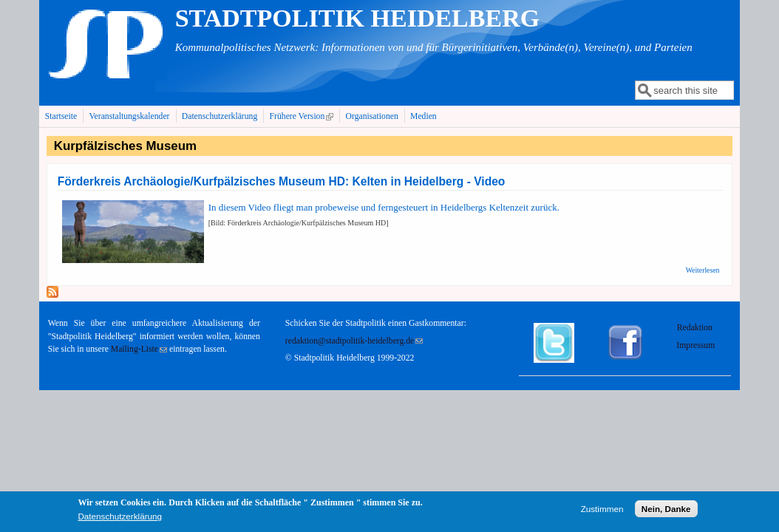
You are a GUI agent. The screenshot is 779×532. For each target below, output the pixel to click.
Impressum (695, 345)
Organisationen (372, 116)
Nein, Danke (666, 511)
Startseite (61, 116)
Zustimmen (602, 511)
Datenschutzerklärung (220, 116)
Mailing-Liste (139, 349)
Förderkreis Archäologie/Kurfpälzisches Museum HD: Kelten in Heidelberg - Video (282, 181)
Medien (423, 116)
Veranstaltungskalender (129, 116)
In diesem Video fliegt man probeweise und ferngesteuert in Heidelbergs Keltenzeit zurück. (384, 207)
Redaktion (696, 328)
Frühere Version (303, 116)
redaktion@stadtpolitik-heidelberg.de (354, 341)
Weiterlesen (703, 270)
